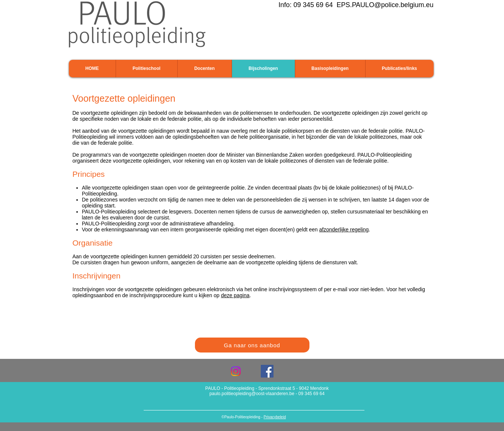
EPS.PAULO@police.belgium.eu (385, 5)
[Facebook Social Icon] (267, 371)
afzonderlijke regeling (344, 230)
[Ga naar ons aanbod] (252, 345)
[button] (146, 69)
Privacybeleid (274, 417)
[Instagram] (236, 371)
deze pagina (235, 295)
